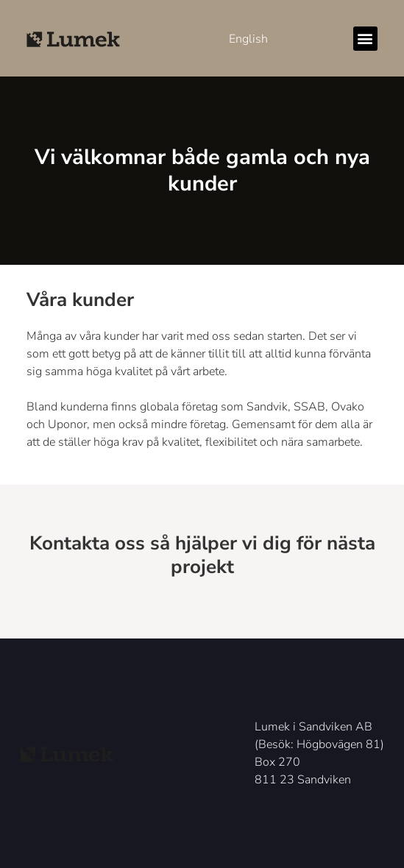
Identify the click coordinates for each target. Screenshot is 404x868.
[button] (365, 39)
